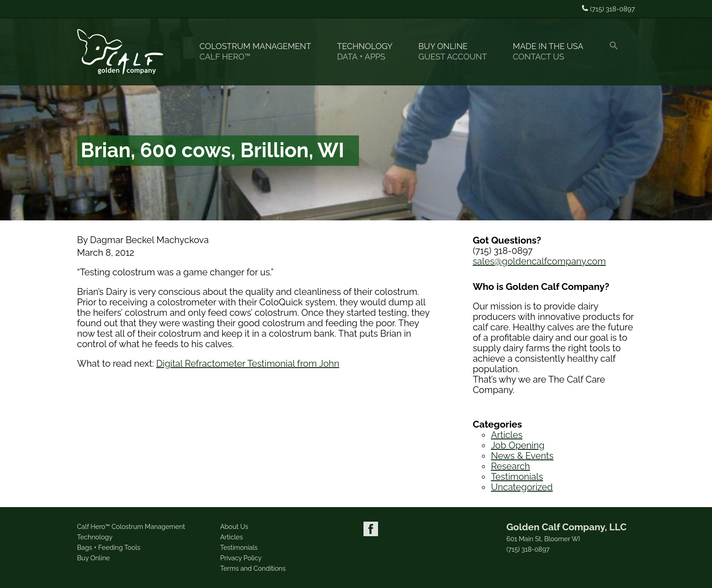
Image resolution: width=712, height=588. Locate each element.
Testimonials (517, 477)
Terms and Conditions (253, 568)
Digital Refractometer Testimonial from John (248, 364)
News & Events (522, 456)
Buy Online (457, 52)
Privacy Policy (241, 558)
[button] (618, 52)
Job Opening (518, 445)
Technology (369, 52)
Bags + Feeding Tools (109, 547)
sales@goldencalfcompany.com (539, 261)
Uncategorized (522, 487)
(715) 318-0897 (528, 549)
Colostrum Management (259, 52)
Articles (506, 435)
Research (510, 466)
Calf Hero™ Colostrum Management (131, 526)
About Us (234, 526)
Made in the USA (552, 52)
